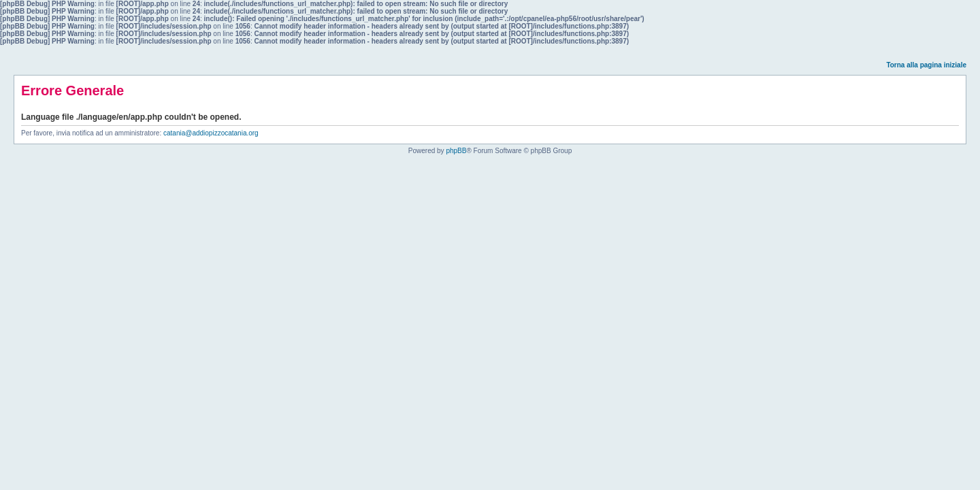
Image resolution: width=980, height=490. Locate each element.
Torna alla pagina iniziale (926, 65)
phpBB (456, 151)
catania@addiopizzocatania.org (211, 133)
